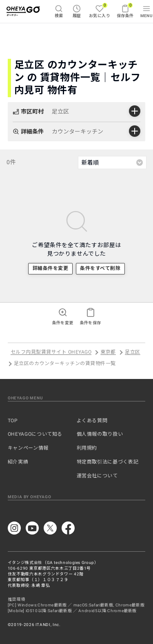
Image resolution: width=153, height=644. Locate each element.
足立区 (132, 352)
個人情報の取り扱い (100, 434)
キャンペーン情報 (28, 448)
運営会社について (97, 476)
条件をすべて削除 (100, 268)
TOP (13, 421)
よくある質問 (92, 421)
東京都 (108, 352)
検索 (59, 11)
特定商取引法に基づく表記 (108, 462)
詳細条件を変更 (50, 268)
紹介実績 (18, 462)
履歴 (77, 11)
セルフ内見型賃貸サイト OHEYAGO (51, 352)
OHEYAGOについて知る (35, 434)
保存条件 (125, 10)
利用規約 (87, 448)
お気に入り (100, 10)
